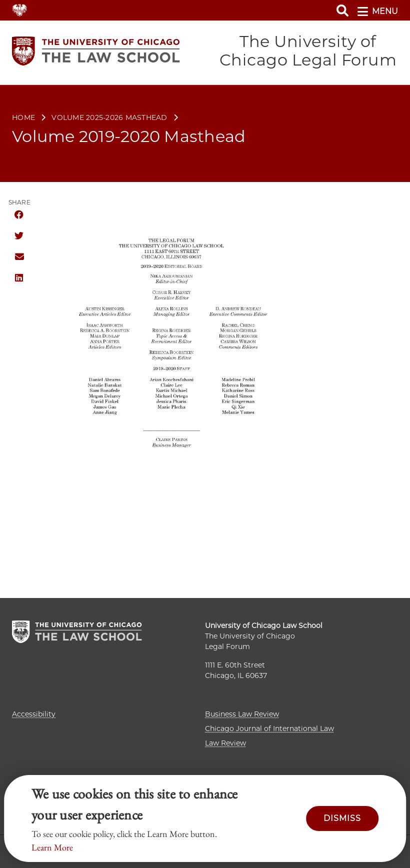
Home (23, 118)
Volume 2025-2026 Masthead (109, 118)
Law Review (225, 743)
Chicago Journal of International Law (269, 728)
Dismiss (342, 818)
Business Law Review (242, 714)
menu (378, 11)
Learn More (52, 847)
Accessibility (34, 714)
